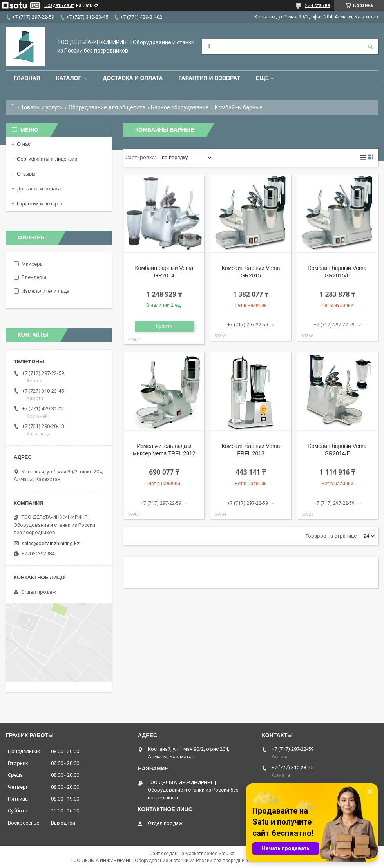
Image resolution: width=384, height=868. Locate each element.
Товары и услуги (42, 107)
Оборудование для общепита (107, 107)
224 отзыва (318, 5)
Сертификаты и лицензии (47, 159)
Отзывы (26, 174)
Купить (164, 326)
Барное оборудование (180, 107)
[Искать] (370, 47)
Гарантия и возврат (209, 78)
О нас (24, 144)
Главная (27, 78)
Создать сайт (59, 5)
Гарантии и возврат (40, 204)
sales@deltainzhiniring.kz (51, 543)
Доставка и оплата (133, 78)
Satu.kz (227, 854)
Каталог (69, 78)
